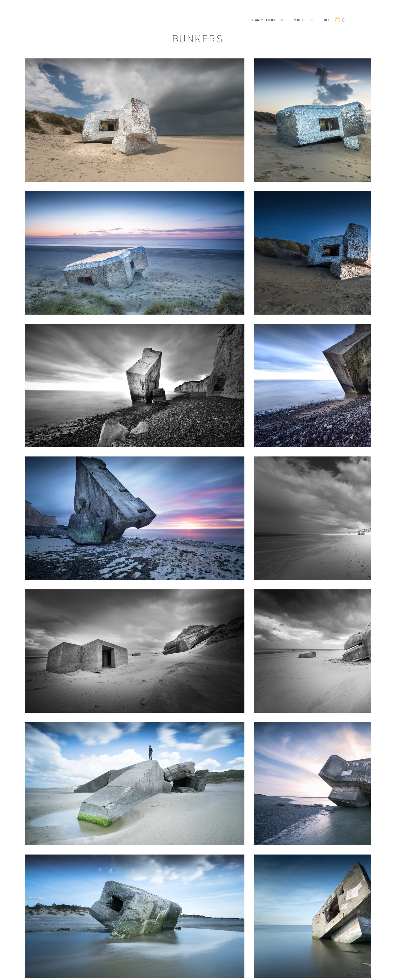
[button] (303, 20)
